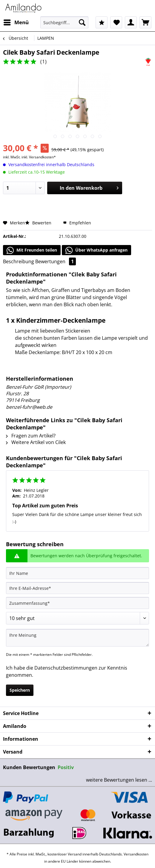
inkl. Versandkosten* (39, 157)
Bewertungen (56, 261)
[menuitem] (16, 22)
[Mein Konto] (131, 22)
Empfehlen (77, 223)
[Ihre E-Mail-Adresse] (77, 588)
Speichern (20, 690)
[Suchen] (82, 22)
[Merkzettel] (116, 22)
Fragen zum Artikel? (31, 436)
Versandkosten (136, 854)
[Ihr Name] (77, 573)
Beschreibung (19, 261)
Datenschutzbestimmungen (66, 668)
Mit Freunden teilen (32, 250)
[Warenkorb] (145, 22)
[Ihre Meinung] (77, 638)
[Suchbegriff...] (64, 22)
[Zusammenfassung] (77, 603)
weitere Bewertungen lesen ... (119, 780)
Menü (16, 22)
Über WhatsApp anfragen (96, 250)
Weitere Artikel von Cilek (36, 442)
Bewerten (39, 223)
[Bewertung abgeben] (77, 618)
